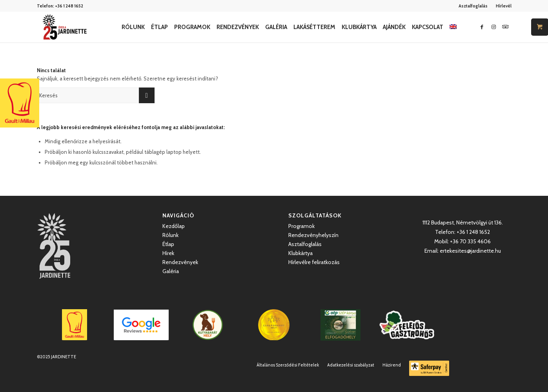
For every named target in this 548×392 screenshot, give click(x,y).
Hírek (168, 253)
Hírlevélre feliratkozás (314, 262)
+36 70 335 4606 (470, 241)
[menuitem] (473, 6)
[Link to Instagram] (494, 27)
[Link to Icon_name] (506, 27)
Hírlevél (504, 6)
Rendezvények (180, 262)
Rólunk (170, 235)
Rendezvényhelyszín (313, 235)
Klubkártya (300, 253)
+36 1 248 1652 (69, 6)
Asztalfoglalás (473, 6)
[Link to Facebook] (482, 27)
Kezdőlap (174, 226)
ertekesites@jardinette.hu (470, 251)
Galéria (171, 271)
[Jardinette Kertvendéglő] (65, 27)
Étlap (168, 244)
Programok (301, 226)
